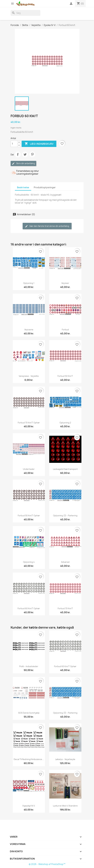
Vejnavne (29, 330)
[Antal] (14, 144)
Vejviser (65, 283)
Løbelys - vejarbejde (65, 759)
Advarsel (65, 562)
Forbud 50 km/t (65, 376)
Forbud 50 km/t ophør (29, 516)
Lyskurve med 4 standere (65, 806)
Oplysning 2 (65, 423)
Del (18, 154)
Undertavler (29, 469)
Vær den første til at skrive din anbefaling (47, 226)
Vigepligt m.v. (29, 806)
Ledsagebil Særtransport (65, 469)
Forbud (65, 330)
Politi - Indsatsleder (29, 666)
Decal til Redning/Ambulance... (29, 759)
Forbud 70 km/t (65, 608)
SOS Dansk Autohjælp (29, 713)
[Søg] (25, 13)
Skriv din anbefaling (23, 164)
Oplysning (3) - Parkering (65, 516)
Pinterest (32, 154)
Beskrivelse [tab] (23, 187)
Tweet (25, 154)
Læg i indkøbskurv (39, 144)
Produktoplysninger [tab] (45, 187)
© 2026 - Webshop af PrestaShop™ (47, 864)
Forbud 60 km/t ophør (29, 608)
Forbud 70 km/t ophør (29, 423)
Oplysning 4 (29, 562)
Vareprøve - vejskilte (29, 376)
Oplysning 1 (29, 283)
